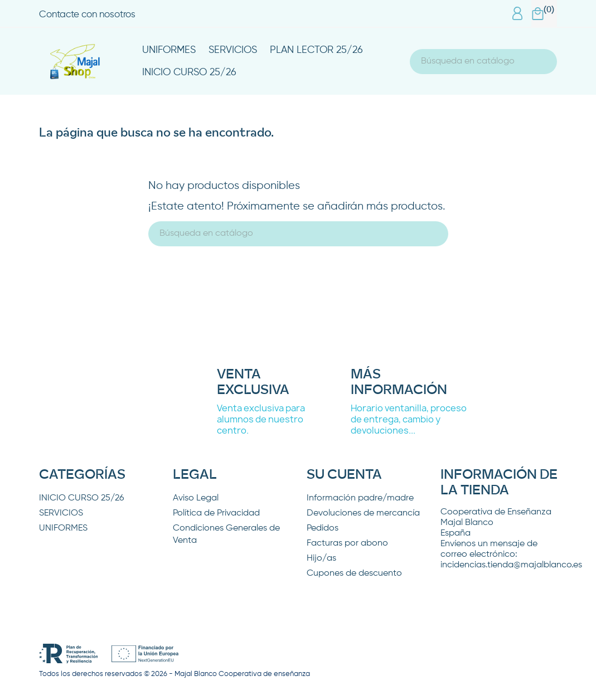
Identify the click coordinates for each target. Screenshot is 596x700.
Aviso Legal (196, 498)
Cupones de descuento (354, 573)
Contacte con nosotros (87, 15)
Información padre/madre (360, 498)
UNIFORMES (169, 50)
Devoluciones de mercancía (363, 513)
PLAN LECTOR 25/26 (316, 50)
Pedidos (323, 528)
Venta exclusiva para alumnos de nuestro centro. (261, 419)
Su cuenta (344, 475)
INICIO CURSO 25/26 (189, 72)
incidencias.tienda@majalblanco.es (511, 565)
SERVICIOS (233, 50)
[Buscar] (483, 62)
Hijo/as (321, 558)
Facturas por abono (347, 543)
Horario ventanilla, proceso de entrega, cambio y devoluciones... (409, 419)
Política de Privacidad (216, 513)
